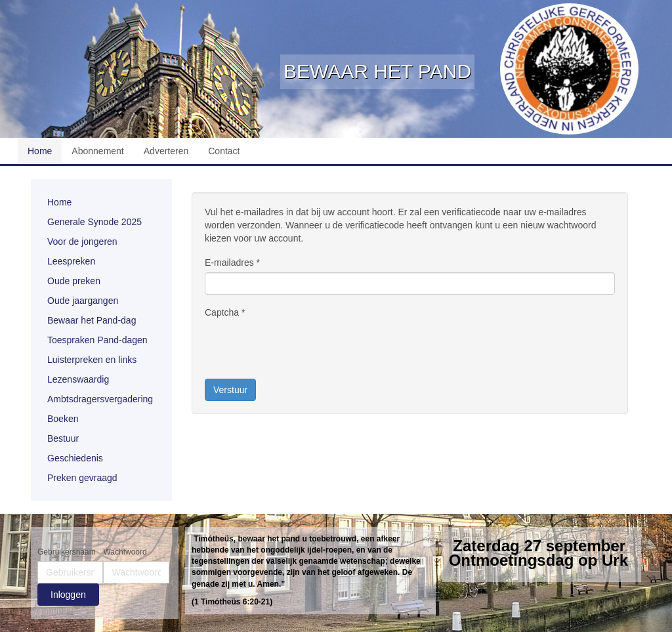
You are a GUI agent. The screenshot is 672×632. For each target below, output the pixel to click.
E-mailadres (232, 263)
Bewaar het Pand (377, 71)
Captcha (225, 312)
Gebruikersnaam (67, 552)
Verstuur (230, 390)
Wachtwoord (125, 552)
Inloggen (68, 595)
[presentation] (304, 348)
